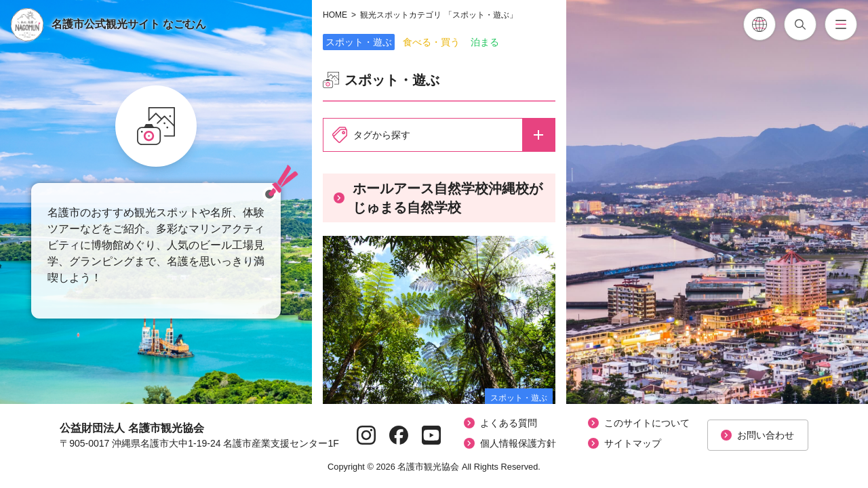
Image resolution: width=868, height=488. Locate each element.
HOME (335, 15)
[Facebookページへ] (399, 435)
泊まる (485, 42)
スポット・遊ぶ (359, 42)
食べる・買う (431, 42)
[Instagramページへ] (366, 435)
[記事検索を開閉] (800, 24)
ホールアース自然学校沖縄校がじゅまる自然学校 (438, 198)
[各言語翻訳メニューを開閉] (759, 24)
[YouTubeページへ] (431, 435)
